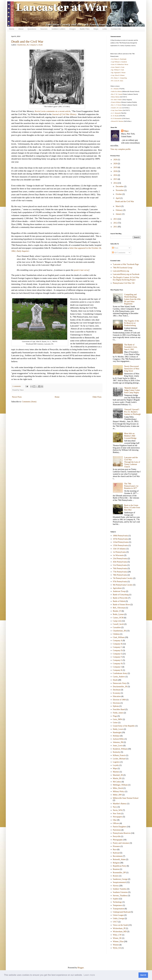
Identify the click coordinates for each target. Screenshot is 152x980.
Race (115, 850)
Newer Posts (17, 397)
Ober (115, 820)
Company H (118, 664)
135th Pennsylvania (120, 545)
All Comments (119, 253)
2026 (116, 160)
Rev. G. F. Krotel (116, 105)
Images (73, 29)
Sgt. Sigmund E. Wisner (118, 73)
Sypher (116, 899)
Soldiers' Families (120, 889)
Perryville (117, 836)
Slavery (116, 886)
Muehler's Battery (120, 804)
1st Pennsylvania (119, 552)
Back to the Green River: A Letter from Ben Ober (132, 508)
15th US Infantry (119, 549)
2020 (116, 164)
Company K (118, 670)
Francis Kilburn (116, 102)
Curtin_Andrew (119, 677)
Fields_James (118, 713)
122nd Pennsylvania (121, 542)
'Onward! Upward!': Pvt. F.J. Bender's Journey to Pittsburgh (132, 412)
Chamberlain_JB (23, 45)
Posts (115, 248)
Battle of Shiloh (119, 601)
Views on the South (120, 925)
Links (105, 29)
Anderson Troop (119, 591)
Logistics (116, 762)
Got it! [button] (143, 975)
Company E (33, 45)
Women (116, 945)
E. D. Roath (115, 116)
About (21, 29)
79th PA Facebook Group (123, 268)
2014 (116, 183)
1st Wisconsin (118, 555)
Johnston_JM (118, 742)
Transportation (119, 909)
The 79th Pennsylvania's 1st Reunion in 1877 (131, 486)
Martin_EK (117, 778)
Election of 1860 (119, 700)
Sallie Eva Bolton (117, 91)
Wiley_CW (117, 935)
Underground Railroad (122, 912)
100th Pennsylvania (120, 536)
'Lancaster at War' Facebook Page (126, 264)
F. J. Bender (115, 89)
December (120, 186)
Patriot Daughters (120, 827)
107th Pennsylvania (120, 539)
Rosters (116, 876)
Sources (44, 29)
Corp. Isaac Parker (117, 110)
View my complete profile (121, 149)
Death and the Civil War (27, 41)
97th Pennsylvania (120, 582)
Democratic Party (120, 683)
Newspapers (118, 817)
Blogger (81, 968)
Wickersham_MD (120, 932)
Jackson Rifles (118, 739)
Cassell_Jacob (118, 624)
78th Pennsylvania (120, 575)
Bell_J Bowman (119, 608)
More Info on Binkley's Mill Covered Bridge (130, 436)
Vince (126, 131)
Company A (118, 641)
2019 (116, 167)
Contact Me (116, 29)
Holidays (116, 736)
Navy (115, 807)
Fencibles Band (119, 709)
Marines (116, 772)
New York (117, 814)
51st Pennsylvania (120, 565)
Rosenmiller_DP (119, 873)
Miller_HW (117, 795)
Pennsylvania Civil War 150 (124, 283)
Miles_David (118, 788)
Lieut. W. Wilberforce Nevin (120, 64)
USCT (115, 922)
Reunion (116, 869)
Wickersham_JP (119, 928)
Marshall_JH (118, 775)
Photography (118, 840)
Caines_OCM (118, 618)
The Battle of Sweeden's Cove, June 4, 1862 (131, 347)
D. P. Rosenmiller (117, 118)
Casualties (117, 627)
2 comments (17, 386)
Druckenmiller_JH (120, 687)
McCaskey (117, 782)
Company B (118, 644)
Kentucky (117, 752)
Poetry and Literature (121, 843)
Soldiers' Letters (58, 29)
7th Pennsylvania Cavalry (123, 578)
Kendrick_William (120, 749)
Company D (118, 650)
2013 (116, 219)
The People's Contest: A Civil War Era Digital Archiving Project (126, 279)
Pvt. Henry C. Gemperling (119, 78)
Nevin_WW (118, 810)
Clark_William (119, 637)
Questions (32, 29)
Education (117, 696)
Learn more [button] (89, 975)
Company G (118, 660)
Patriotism (117, 830)
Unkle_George (119, 918)
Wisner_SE (117, 938)
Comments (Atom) (29, 402)
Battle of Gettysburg (121, 595)
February (119, 210)
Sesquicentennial (119, 882)
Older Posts (97, 397)
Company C (118, 647)
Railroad (116, 853)
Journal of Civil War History (64, 114)
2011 (116, 227)
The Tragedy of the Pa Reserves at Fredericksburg (132, 323)
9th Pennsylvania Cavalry (123, 585)
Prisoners (116, 846)
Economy (117, 693)
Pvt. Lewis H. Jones (117, 81)
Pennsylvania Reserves (122, 833)
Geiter (115, 723)
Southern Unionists (120, 892)
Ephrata (116, 706)
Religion (116, 863)
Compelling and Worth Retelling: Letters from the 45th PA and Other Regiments (132, 299)
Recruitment (118, 856)
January (119, 214)
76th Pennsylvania (120, 568)
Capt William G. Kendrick (119, 62)
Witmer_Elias (118, 941)
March (118, 206)
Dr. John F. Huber (117, 100)
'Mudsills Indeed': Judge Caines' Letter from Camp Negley (132, 390)
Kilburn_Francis (119, 755)
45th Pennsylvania (120, 562)
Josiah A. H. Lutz (116, 108)
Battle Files (85, 29)
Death (40, 45)
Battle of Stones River (121, 605)
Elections (116, 703)
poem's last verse (81, 270)
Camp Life (117, 621)
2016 (116, 175)
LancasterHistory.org (121, 271)
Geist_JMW (118, 719)
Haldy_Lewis (118, 729)
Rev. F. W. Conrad (117, 94)
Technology (117, 902)
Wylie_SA (117, 948)
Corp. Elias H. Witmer (118, 75)
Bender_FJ (117, 611)
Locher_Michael (119, 759)
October (119, 194)
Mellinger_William (120, 785)
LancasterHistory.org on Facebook (126, 274)
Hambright (117, 732)
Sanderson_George (120, 879)
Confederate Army (120, 673)
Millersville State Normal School (126, 798)
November (120, 190)
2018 (116, 171)
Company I (117, 667)
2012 (116, 223)
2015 (116, 179)
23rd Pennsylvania (120, 559)
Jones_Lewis (118, 746)
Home (12, 29)
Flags (115, 716)
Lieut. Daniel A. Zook (118, 67)
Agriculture (117, 588)
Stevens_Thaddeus (120, 896)
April (118, 198)
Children (116, 634)
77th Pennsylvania (120, 572)
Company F (117, 657)
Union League (118, 915)
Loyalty (116, 765)
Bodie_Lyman (118, 614)
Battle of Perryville (120, 598)
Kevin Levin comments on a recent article (53, 111)
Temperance (118, 905)
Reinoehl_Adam (119, 859)
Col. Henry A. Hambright (119, 59)
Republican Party (120, 866)
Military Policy (119, 791)
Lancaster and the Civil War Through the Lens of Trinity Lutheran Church (132, 462)
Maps (96, 29)
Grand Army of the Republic (124, 726)
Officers (116, 823)
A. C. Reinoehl (116, 113)
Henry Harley (115, 97)
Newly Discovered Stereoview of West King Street (132, 369)
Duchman (117, 690)
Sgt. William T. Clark (118, 70)
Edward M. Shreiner (117, 121)
